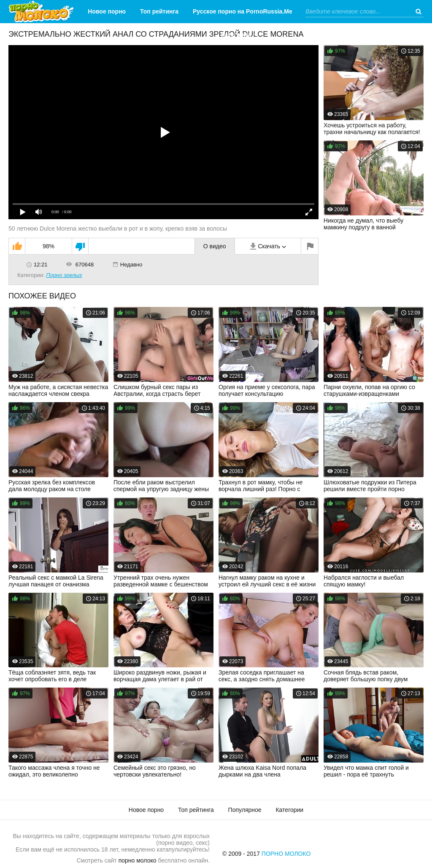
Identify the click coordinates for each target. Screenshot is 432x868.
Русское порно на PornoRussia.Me (243, 11)
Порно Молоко (286, 854)
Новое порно (107, 11)
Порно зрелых (64, 275)
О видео (215, 246)
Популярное (245, 810)
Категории (236, 35)
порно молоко (138, 860)
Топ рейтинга (159, 11)
